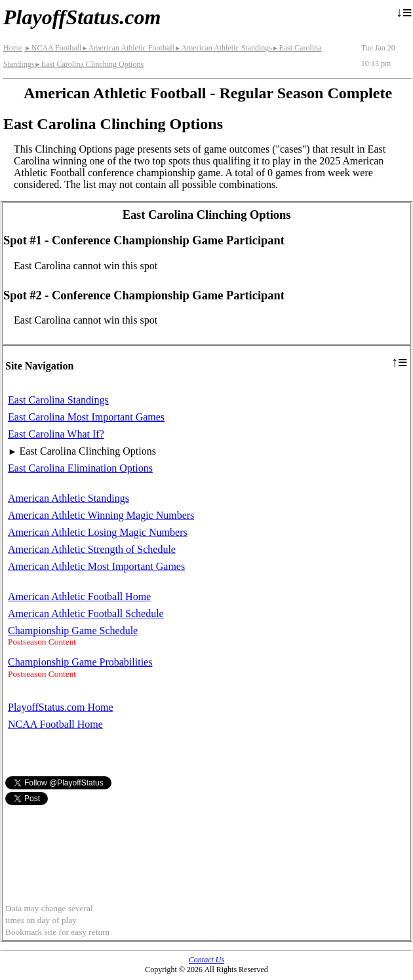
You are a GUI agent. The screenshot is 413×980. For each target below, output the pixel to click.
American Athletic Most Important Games (96, 566)
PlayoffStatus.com (82, 17)
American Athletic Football (128, 48)
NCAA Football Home (55, 724)
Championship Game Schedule (73, 631)
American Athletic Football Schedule (86, 613)
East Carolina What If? (56, 434)
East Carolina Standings (58, 400)
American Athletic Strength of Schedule (92, 549)
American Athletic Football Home (79, 596)
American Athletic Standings (223, 48)
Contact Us (206, 960)
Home (13, 48)
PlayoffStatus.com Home (61, 707)
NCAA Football (53, 48)
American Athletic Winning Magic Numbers (101, 515)
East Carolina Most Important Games (86, 417)
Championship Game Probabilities (80, 662)
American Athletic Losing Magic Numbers (98, 532)
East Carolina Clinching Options (89, 64)
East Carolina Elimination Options (80, 468)
